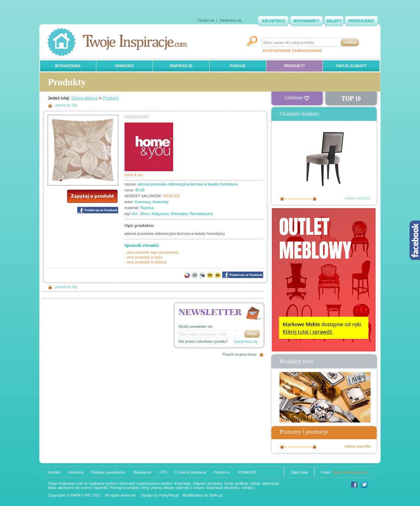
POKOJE (238, 66)
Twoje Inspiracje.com (350, 472)
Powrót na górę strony (240, 354)
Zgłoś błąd (299, 472)
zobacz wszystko (358, 198)
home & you (134, 175)
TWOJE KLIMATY (351, 66)
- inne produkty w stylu (143, 257)
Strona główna (84, 98)
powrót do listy (66, 105)
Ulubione (297, 98)
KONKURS (247, 472)
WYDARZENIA (68, 66)
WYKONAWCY (306, 21)
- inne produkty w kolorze (146, 262)
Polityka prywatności (108, 472)
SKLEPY (334, 21)
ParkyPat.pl (169, 495)
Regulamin (142, 472)
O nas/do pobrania (190, 472)
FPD (163, 472)
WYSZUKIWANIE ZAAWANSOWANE (292, 51)
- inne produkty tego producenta (151, 252)
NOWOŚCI (124, 66)
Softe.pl (216, 495)
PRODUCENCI (361, 21)
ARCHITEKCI (274, 21)
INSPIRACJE (181, 66)
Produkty (111, 98)
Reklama (76, 472)
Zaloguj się (206, 20)
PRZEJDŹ (171, 196)
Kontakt (54, 472)
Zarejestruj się (230, 20)
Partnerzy (222, 472)
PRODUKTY (294, 66)
